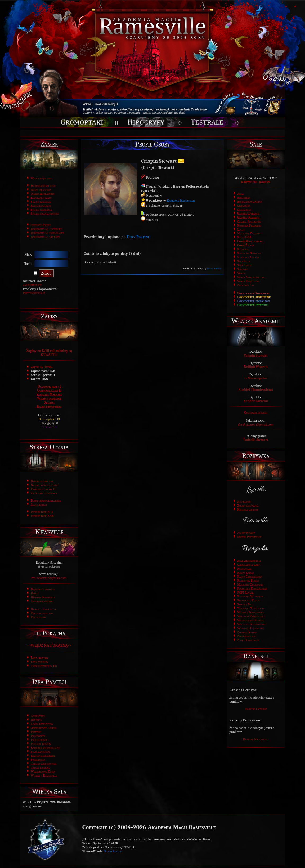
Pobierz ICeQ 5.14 (42, 512)
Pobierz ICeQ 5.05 (42, 516)
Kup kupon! (244, 501)
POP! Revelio (246, 592)
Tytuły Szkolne (40, 767)
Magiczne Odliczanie (250, 584)
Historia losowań (248, 509)
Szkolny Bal (245, 604)
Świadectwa (38, 759)
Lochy (241, 229)
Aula (240, 194)
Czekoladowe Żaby (248, 564)
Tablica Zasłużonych (44, 763)
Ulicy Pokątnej (139, 237)
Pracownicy (38, 736)
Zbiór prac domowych (44, 493)
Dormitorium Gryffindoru (254, 293)
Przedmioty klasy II (43, 489)
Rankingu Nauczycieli (181, 200)
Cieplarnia (244, 205)
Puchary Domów (41, 744)
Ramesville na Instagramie (47, 233)
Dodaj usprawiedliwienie (46, 500)
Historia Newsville (43, 597)
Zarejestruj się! (32, 285)
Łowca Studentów (42, 724)
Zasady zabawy (246, 533)
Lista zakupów (39, 662)
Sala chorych (39, 504)
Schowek (243, 269)
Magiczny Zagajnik (249, 233)
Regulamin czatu (41, 198)
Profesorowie (39, 740)
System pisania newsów (45, 213)
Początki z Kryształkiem (252, 588)
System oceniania (41, 209)
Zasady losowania (248, 505)
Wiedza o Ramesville (44, 775)
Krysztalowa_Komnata (256, 182)
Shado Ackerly (214, 269)
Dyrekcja (36, 720)
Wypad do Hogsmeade (251, 628)
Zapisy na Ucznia (42, 367)
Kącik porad (38, 617)
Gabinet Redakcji (248, 217)
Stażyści (49, 402)
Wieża (241, 273)
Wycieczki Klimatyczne (252, 624)
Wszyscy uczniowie (49, 398)
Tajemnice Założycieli (251, 608)
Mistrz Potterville (249, 537)
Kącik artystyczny (42, 613)
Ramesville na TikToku (45, 237)
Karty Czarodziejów (250, 576)
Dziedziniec (244, 209)
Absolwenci (38, 716)
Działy (35, 593)
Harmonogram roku (43, 186)
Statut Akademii (41, 201)
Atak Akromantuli (249, 561)
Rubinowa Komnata (249, 253)
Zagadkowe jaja (246, 636)
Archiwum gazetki (42, 601)
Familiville (244, 568)
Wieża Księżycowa (248, 281)
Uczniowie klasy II (49, 390)
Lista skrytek (39, 658)
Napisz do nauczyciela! (45, 485)
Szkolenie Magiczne (49, 394)
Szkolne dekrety (41, 205)
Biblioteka (244, 198)
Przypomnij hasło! (34, 293)
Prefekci (36, 732)
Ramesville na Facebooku (46, 229)
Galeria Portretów (249, 221)
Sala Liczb (244, 261)
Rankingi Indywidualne (45, 748)
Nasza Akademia (41, 190)
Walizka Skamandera (251, 612)
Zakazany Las (246, 285)
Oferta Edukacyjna (42, 194)
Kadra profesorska (49, 406)
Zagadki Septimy (247, 632)
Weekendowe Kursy (43, 771)
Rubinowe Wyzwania (250, 596)
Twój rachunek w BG (44, 666)
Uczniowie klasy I (49, 386)
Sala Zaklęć (245, 265)
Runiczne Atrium (248, 257)
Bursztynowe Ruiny (250, 201)
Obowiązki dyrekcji (256, 412)
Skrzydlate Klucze (249, 600)
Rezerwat (243, 249)
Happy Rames (245, 572)
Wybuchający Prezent (251, 620)
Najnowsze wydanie (43, 589)
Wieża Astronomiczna (251, 277)
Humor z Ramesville (44, 609)
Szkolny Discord (41, 225)
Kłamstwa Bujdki (248, 580)
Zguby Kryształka (248, 640)
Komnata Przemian (249, 225)
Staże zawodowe (41, 752)
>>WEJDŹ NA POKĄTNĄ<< (49, 645)
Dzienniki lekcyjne (42, 481)
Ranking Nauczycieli (256, 739)
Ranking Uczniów (256, 709)
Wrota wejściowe (41, 178)
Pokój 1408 (244, 237)
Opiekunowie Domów (44, 728)
